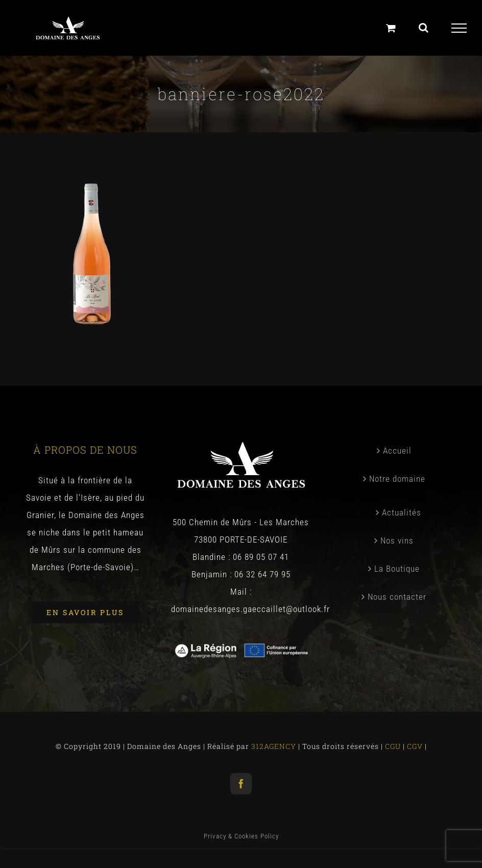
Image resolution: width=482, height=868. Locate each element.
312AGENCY (273, 746)
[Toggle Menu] (459, 28)
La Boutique (397, 569)
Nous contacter (397, 597)
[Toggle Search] (424, 28)
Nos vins (397, 541)
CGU (394, 746)
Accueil (397, 451)
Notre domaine (397, 479)
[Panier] (391, 28)
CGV (416, 746)
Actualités (402, 512)
